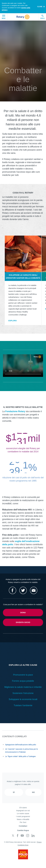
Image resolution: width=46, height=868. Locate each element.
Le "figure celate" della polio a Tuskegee (20, 756)
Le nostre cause (23, 813)
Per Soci (23, 822)
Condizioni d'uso (23, 845)
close (40, 7)
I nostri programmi (23, 816)
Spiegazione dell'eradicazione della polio (21, 745)
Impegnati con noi (23, 811)
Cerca (42, 17)
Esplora (13, 321)
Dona (23, 613)
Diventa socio (23, 622)
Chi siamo (23, 808)
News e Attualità (23, 819)
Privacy (39, 842)
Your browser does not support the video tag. (23, 366)
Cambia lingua (23, 830)
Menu (4, 17)
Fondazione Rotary (15, 411)
